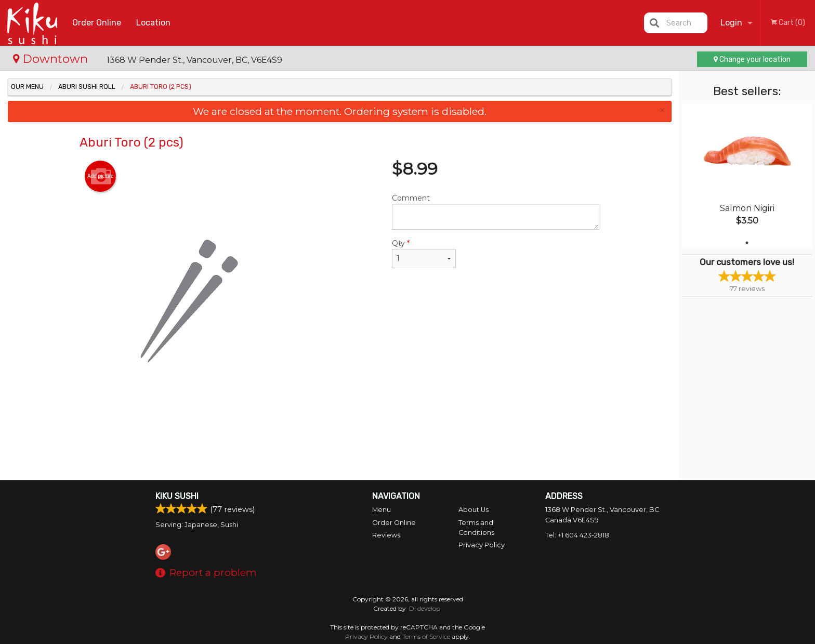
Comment (496, 212)
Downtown (52, 59)
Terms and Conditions (476, 528)
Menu (382, 510)
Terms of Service (426, 636)
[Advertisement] (339, 446)
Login (731, 23)
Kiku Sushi (177, 496)
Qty (424, 253)
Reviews (386, 535)
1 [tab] (747, 243)
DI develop (425, 608)
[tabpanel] (747, 176)
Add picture (101, 176)
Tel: (577, 535)
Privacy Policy (482, 545)
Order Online (97, 23)
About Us (474, 510)
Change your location (752, 60)
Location (153, 23)
